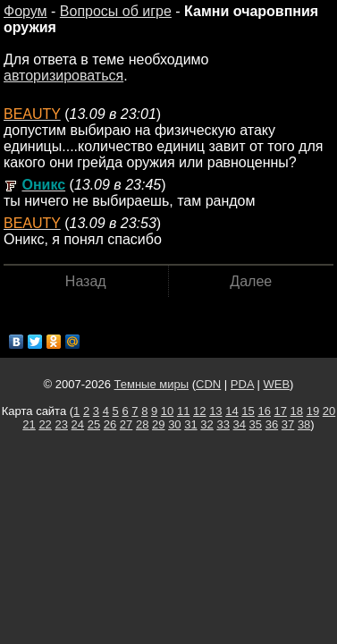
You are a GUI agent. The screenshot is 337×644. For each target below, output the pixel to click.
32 (206, 424)
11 (183, 411)
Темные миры (152, 384)
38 (304, 424)
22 (45, 424)
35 (256, 424)
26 (110, 424)
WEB (276, 384)
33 (223, 424)
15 (248, 411)
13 (215, 411)
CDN (208, 384)
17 (281, 411)
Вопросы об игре (116, 11)
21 (29, 424)
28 (142, 424)
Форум (25, 11)
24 (78, 424)
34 (240, 424)
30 (174, 424)
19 (313, 411)
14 (232, 411)
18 (297, 411)
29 (158, 424)
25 (94, 424)
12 (199, 411)
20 (329, 411)
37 (288, 424)
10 (167, 411)
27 (126, 424)
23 (61, 424)
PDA (242, 384)
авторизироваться (63, 76)
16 (264, 411)
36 (272, 424)
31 (190, 424)
